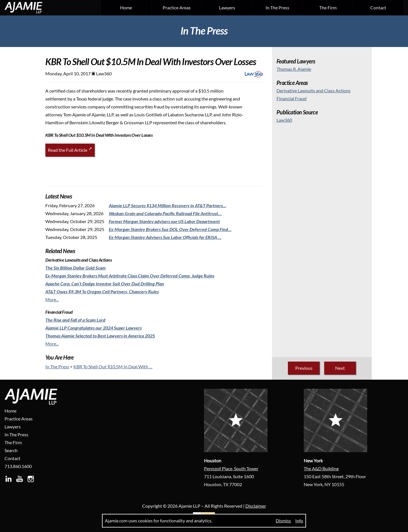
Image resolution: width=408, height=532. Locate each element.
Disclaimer (256, 506)
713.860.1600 (18, 466)
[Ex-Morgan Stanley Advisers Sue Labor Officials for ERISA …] (165, 237)
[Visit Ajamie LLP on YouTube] (21, 481)
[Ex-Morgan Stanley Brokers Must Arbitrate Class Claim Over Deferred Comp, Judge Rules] (130, 276)
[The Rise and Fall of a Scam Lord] (75, 320)
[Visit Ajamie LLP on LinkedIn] (10, 481)
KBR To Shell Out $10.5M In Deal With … (113, 367)
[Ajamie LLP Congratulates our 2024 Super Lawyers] (93, 328)
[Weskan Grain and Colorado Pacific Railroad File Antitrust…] (165, 213)
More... (52, 299)
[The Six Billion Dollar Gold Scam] (76, 268)
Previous (304, 368)
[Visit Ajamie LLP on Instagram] (32, 481)
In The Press (277, 8)
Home (126, 8)
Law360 (284, 120)
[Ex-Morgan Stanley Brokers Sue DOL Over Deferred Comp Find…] (170, 229)
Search (11, 450)
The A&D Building (321, 468)
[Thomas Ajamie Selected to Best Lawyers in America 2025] (100, 336)
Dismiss (283, 521)
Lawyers (227, 8)
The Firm (328, 8)
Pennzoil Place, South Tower (231, 468)
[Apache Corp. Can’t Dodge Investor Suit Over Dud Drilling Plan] (105, 284)
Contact (378, 8)
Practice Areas (177, 8)
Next (340, 368)
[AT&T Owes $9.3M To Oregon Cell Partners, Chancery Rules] (102, 291)
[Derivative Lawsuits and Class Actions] (314, 90)
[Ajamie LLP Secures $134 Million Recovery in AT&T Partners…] (167, 205)
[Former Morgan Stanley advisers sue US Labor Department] (164, 221)
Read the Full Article (68, 150)
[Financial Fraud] (292, 98)
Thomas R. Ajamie (294, 69)
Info (299, 521)
